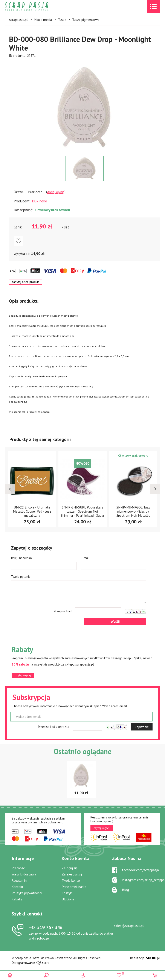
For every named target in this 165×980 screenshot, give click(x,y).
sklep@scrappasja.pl (129, 926)
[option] (84, 107)
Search (46, 975)
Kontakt (18, 887)
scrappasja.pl (18, 20)
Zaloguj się (70, 868)
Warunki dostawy (24, 874)
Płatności (18, 868)
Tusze (62, 20)
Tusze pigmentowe (86, 20)
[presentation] (10, 489)
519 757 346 (46, 927)
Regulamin (19, 880)
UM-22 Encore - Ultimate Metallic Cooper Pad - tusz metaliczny (82, 511)
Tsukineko (39, 201)
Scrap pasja (36, 7)
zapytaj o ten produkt (26, 282)
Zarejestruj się (72, 874)
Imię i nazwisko (21, 558)
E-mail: (86, 558)
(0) (155, 975)
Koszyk (67, 893)
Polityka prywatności (27, 893)
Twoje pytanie (21, 577)
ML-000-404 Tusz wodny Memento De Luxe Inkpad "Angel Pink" (32, 511)
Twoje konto (71, 880)
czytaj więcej (23, 675)
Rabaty (17, 899)
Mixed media (43, 20)
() (119, 973)
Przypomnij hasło (74, 887)
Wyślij (115, 621)
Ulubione (68, 899)
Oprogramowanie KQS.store (31, 963)
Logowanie (83, 975)
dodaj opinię (56, 192)
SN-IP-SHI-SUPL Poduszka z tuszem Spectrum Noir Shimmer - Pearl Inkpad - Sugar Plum (133, 513)
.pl (153, 958)
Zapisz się (142, 727)
